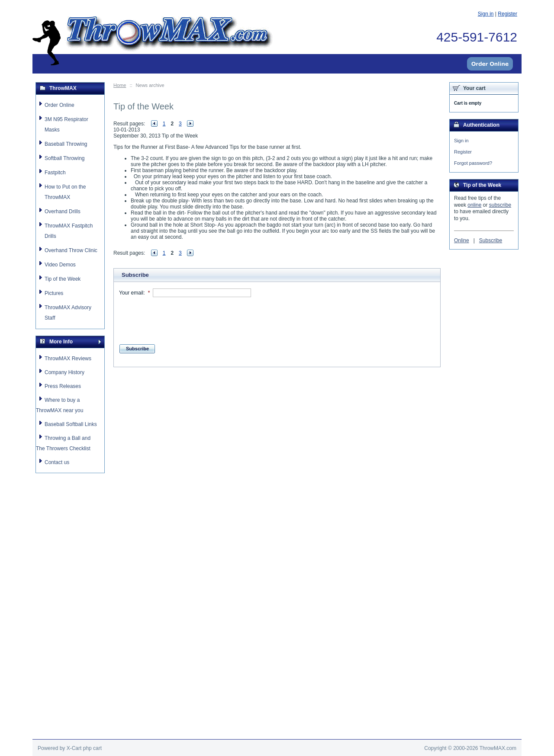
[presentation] (185, 318)
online (474, 206)
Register (463, 152)
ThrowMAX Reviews (68, 359)
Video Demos (60, 265)
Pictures (54, 293)
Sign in (461, 141)
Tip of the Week (63, 279)
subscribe (500, 206)
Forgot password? (473, 164)
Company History (64, 372)
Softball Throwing (65, 158)
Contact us (57, 462)
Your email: (132, 293)
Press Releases (63, 386)
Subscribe (491, 242)
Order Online (60, 105)
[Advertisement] (277, 406)
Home (120, 85)
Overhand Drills (63, 211)
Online (462, 242)
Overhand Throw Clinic (71, 250)
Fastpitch (55, 173)
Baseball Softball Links (71, 424)
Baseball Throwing (66, 144)
